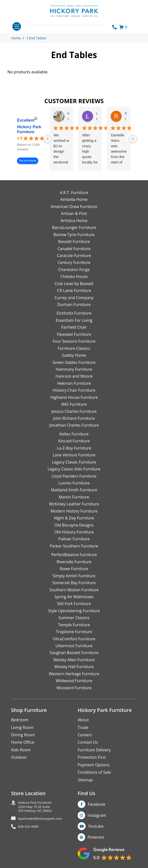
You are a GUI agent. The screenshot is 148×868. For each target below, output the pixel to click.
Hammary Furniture (74, 369)
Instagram (97, 815)
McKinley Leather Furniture (74, 504)
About (83, 720)
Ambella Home (74, 199)
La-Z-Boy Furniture (74, 448)
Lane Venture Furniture (74, 455)
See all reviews (28, 161)
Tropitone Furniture (74, 632)
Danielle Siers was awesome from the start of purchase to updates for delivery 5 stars (119, 149)
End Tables (38, 38)
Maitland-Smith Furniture (74, 490)
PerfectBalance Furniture (74, 555)
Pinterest (96, 837)
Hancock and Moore (74, 376)
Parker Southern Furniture (74, 546)
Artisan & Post (74, 213)
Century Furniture (74, 262)
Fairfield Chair (74, 327)
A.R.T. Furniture (74, 193)
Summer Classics (74, 618)
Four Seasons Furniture (74, 341)
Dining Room (23, 735)
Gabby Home (74, 355)
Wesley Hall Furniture (74, 667)
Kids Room (21, 750)
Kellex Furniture (74, 434)
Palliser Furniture (74, 539)
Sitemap (85, 780)
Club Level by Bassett (74, 284)
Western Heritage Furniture (74, 674)
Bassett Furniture (74, 241)
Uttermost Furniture (74, 646)
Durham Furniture (74, 305)
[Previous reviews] (48, 139)
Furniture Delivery (94, 750)
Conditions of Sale (94, 772)
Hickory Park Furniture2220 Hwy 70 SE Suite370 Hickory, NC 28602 (35, 807)
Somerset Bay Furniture (74, 583)
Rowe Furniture (74, 569)
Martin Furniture (74, 497)
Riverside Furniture (74, 562)
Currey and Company (74, 298)
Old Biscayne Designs (74, 525)
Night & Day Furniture (74, 518)
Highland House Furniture (74, 397)
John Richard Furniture (74, 418)
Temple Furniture (74, 625)
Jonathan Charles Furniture (74, 425)
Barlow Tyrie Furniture (74, 235)
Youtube (96, 826)
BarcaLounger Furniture (74, 227)
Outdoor (19, 757)
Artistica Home (74, 221)
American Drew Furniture (74, 207)
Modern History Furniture (74, 511)
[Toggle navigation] (17, 26)
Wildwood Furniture (74, 681)
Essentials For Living (74, 320)
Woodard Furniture (74, 688)
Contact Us (88, 742)
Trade (83, 727)
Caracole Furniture (74, 256)
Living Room (22, 727)
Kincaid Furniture (74, 441)
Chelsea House (74, 276)
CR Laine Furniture (74, 290)
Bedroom (20, 720)
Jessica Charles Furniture (74, 411)
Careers (85, 735)
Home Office (23, 742)
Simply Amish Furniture (74, 576)
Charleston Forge (74, 270)
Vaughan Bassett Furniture (74, 653)
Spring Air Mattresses (74, 597)
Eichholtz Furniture (74, 313)
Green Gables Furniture (74, 362)
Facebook (97, 804)
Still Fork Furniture (74, 604)
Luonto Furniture (74, 483)
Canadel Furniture (74, 249)
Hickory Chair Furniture (74, 390)
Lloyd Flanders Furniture (74, 476)
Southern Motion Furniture (74, 590)
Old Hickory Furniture (74, 532)
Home (16, 38)
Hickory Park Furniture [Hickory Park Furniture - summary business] (29, 129)
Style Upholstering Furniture (74, 611)
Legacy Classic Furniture (74, 462)
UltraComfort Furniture (74, 639)
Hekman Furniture (74, 383)
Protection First (92, 757)
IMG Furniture (74, 404)
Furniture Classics (74, 348)
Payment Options (94, 765)
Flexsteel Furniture (74, 334)
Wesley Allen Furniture (74, 660)
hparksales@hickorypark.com (40, 819)
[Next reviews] (133, 139)
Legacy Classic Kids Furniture (74, 469)
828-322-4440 (28, 827)
